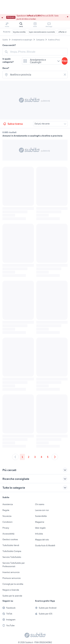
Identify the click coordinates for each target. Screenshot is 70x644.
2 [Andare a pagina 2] (29, 457)
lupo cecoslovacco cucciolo (42, 32)
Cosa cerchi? (9, 45)
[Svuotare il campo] (65, 75)
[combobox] (38, 52)
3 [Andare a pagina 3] (35, 457)
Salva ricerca (13, 124)
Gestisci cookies (10, 539)
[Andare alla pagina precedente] (15, 457)
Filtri (65, 61)
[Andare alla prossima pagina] (55, 457)
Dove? (6, 68)
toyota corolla (19, 32)
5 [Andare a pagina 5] (48, 457)
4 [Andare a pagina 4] (41, 457)
